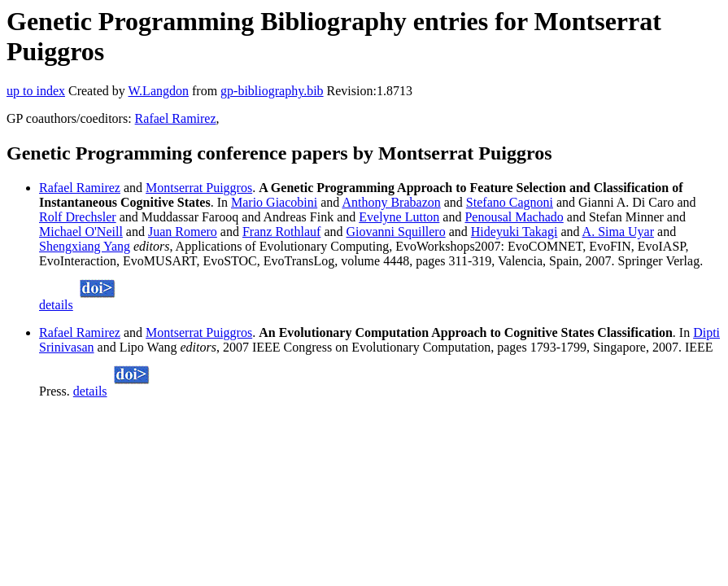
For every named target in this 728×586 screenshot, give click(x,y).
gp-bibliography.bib (272, 91)
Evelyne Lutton (399, 217)
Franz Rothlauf (281, 232)
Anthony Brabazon (391, 202)
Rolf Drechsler (78, 217)
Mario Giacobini (274, 202)
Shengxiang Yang (85, 246)
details (56, 305)
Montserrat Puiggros (199, 188)
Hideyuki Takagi (514, 232)
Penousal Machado (514, 217)
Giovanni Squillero (395, 232)
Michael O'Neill (81, 232)
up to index (36, 91)
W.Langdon (158, 91)
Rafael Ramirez (176, 118)
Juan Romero (183, 232)
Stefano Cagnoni (510, 202)
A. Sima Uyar (618, 232)
